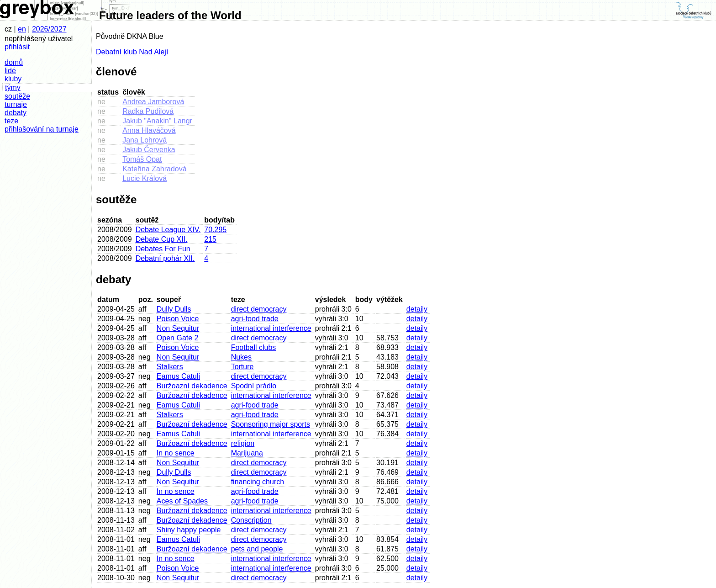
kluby (13, 79)
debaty (16, 113)
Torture (242, 367)
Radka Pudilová (148, 111)
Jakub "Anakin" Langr (157, 121)
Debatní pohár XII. (165, 258)
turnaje (16, 104)
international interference (271, 328)
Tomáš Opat (142, 159)
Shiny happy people (189, 530)
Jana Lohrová (145, 140)
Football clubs (254, 347)
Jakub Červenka (149, 150)
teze (11, 121)
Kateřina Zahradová (155, 169)
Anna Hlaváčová (149, 130)
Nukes (241, 357)
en (22, 29)
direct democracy (259, 309)
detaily (417, 309)
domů (14, 62)
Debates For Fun (163, 249)
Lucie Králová (145, 178)
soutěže (17, 96)
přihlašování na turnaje (42, 129)
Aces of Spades (182, 501)
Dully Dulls (174, 309)
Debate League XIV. (168, 230)
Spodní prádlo (254, 386)
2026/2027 (49, 29)
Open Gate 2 (178, 338)
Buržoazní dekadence (192, 386)
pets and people (257, 549)
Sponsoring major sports (271, 424)
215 (210, 239)
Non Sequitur (178, 328)
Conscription (251, 520)
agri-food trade (255, 319)
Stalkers (170, 367)
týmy (13, 87)
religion (243, 443)
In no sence (176, 453)
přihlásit (17, 47)
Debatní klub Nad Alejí (132, 52)
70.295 (215, 230)
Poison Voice (178, 319)
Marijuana (247, 453)
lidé (10, 71)
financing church (258, 482)
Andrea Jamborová (153, 102)
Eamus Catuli (178, 376)
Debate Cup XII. (162, 239)
